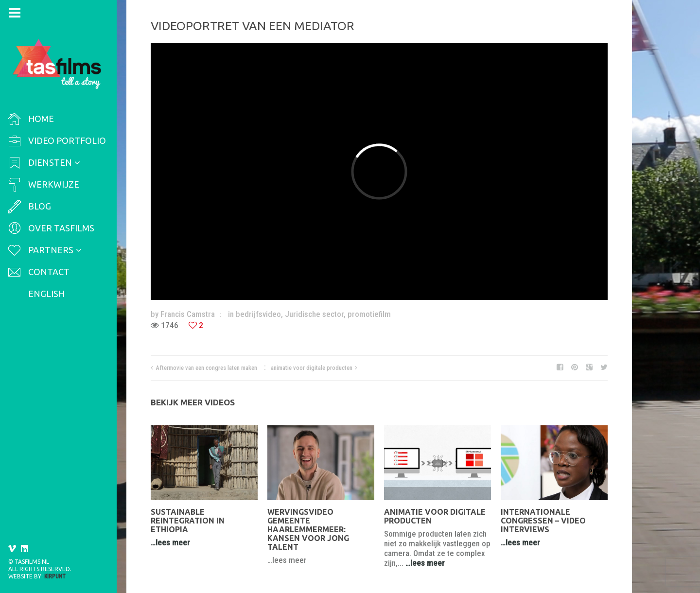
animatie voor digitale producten (312, 368)
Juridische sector (314, 314)
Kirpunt (55, 576)
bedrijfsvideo (258, 314)
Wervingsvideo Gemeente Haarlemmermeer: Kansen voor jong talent (308, 529)
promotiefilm (369, 314)
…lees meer (170, 542)
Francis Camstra (188, 314)
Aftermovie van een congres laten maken (206, 368)
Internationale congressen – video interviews (543, 521)
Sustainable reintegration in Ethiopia (188, 521)
